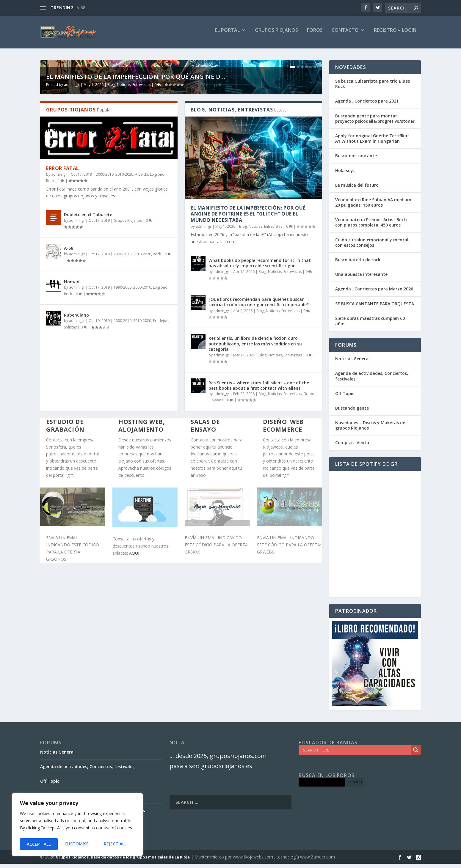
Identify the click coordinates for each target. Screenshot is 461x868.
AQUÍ (134, 689)
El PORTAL (227, 35)
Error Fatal (63, 305)
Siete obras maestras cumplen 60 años (370, 325)
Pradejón (161, 457)
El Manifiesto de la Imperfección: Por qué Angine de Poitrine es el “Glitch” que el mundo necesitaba (248, 350)
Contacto (345, 35)
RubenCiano (76, 451)
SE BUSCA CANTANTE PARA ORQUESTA (375, 308)
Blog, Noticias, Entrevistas (129, 221)
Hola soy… (346, 175)
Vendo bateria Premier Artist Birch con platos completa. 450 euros (371, 226)
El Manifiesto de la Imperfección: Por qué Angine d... (136, 213)
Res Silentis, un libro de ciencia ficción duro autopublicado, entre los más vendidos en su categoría (255, 480)
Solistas (70, 464)
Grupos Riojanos (128, 357)
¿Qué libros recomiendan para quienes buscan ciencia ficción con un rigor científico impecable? (259, 438)
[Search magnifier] (416, 754)
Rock (50, 317)
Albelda (142, 311)
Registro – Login (395, 35)
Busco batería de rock (358, 264)
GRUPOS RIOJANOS (276, 35)
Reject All (77, 844)
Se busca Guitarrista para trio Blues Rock (373, 88)
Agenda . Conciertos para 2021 (367, 105)
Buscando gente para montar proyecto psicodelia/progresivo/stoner (375, 123)
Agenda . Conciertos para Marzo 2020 (374, 293)
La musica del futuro (357, 189)
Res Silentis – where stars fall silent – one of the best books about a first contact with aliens (259, 522)
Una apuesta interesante (361, 278)
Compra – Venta (352, 447)
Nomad (72, 418)
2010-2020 (124, 311)
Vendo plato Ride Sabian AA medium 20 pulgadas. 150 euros (373, 206)
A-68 (81, 8)
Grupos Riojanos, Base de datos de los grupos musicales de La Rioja (123, 861)
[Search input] (356, 754)
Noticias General (352, 363)
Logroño (157, 311)
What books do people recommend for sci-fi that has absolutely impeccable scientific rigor (260, 399)
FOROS (315, 35)
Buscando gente (352, 412)
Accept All (116, 844)
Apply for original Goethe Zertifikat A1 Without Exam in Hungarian (372, 143)
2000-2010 (105, 311)
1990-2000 (123, 424)
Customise (39, 844)
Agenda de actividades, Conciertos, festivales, (372, 380)
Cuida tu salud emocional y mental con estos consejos (372, 247)
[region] (77, 826)
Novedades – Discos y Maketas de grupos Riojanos (370, 429)
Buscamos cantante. (357, 160)
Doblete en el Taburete (88, 351)
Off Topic (345, 398)
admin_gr (72, 221)
